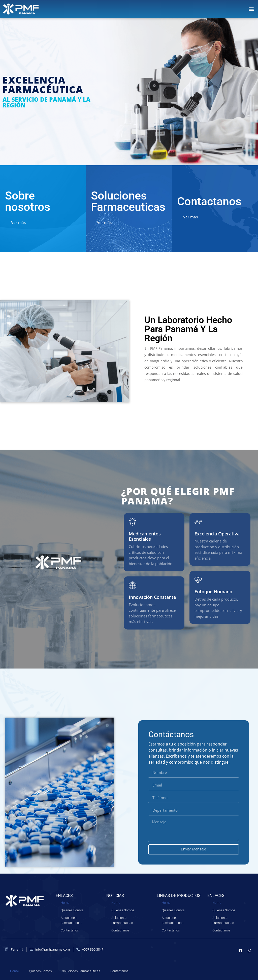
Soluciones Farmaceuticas (72, 920)
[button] (251, 9)
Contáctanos (70, 930)
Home (65, 903)
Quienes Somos (72, 910)
